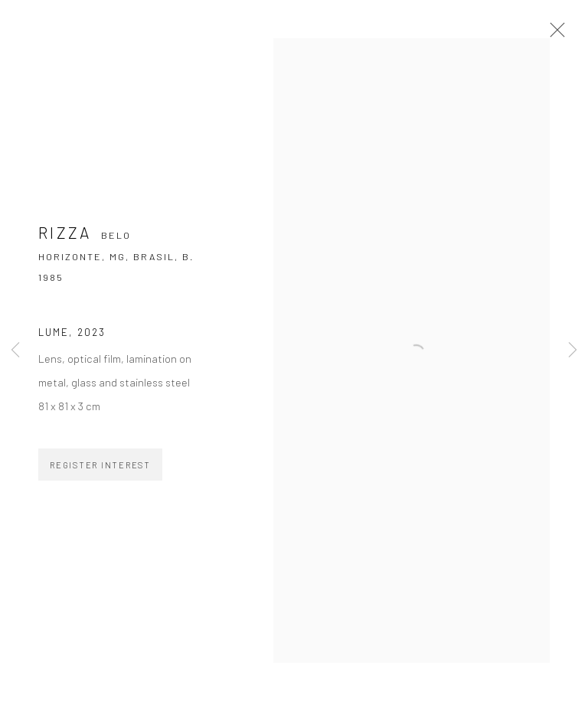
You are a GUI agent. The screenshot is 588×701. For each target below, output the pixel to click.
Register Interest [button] (100, 465)
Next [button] (573, 350)
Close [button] (554, 34)
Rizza (65, 232)
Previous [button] (15, 350)
